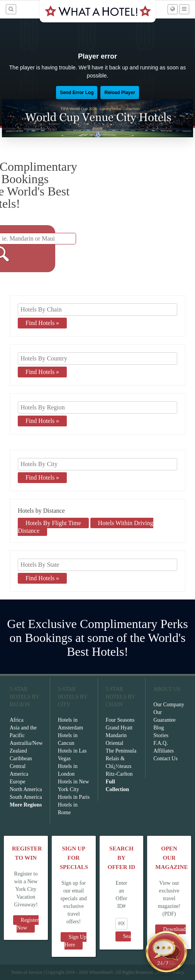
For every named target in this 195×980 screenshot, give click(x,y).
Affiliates (164, 751)
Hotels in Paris (74, 797)
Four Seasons (120, 720)
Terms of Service (27, 972)
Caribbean (21, 759)
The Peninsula (121, 751)
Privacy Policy (171, 972)
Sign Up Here (75, 941)
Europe (17, 782)
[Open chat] (166, 951)
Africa (17, 720)
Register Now (28, 924)
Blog (159, 728)
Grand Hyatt (119, 728)
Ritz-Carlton (119, 774)
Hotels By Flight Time (53, 523)
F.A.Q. (160, 743)
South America (26, 797)
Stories (161, 735)
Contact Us (165, 759)
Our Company (169, 705)
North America (26, 789)
